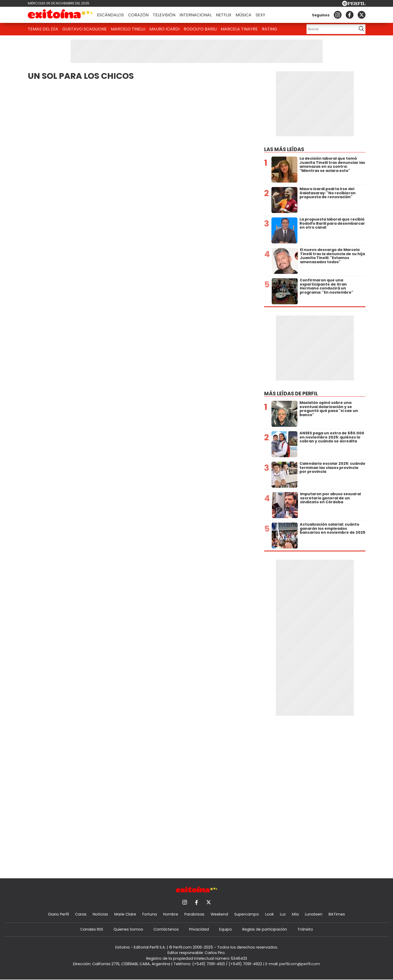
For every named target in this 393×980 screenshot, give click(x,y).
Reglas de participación (265, 929)
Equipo (226, 929)
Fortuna (150, 914)
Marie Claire (125, 914)
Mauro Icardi (164, 29)
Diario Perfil (59, 914)
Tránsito (305, 929)
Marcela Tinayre (239, 29)
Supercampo (247, 914)
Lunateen (314, 914)
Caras (81, 914)
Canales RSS (92, 929)
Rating (269, 29)
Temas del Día (43, 29)
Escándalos (110, 15)
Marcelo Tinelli (128, 29)
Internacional (196, 15)
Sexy (260, 15)
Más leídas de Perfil (291, 394)
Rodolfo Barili (200, 29)
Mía (295, 914)
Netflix (224, 15)
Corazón (138, 15)
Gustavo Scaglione (85, 29)
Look (269, 914)
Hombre (171, 914)
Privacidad (199, 929)
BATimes (337, 914)
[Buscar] (330, 29)
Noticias (100, 914)
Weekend (219, 914)
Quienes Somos (128, 929)
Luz (283, 914)
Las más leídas (284, 149)
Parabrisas (194, 914)
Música (244, 15)
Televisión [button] (164, 15)
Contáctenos (166, 929)
